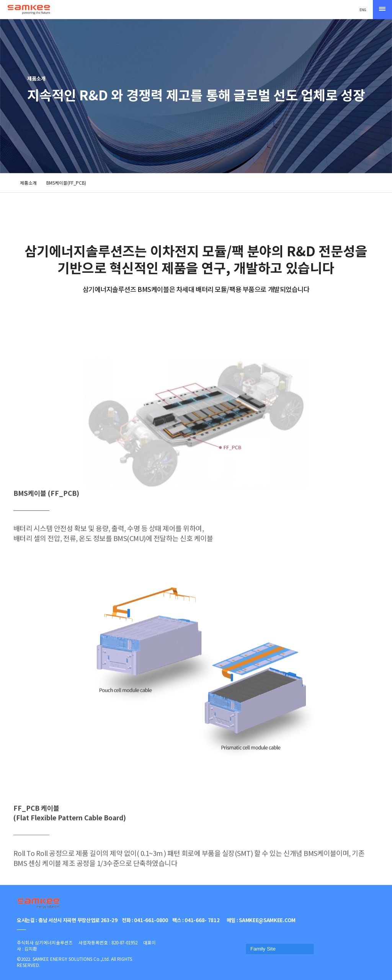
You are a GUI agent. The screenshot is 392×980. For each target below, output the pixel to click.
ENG (363, 10)
